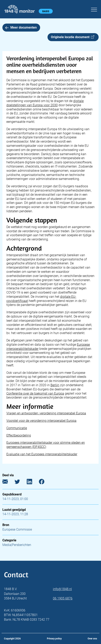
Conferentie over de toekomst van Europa (35, 393)
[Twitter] (20, 483)
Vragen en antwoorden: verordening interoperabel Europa (46, 413)
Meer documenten (21, 27)
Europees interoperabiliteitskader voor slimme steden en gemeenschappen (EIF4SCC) (46, 445)
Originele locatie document (73, 37)
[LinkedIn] (32, 483)
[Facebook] (45, 483)
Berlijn (55, 385)
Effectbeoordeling (19, 435)
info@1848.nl (62, 589)
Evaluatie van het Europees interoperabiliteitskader (42, 454)
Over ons (92, 639)
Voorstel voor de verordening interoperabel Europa (41, 421)
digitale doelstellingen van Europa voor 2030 (45, 103)
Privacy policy (54, 639)
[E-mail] (8, 483)
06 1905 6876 (63, 598)
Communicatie (17, 428)
